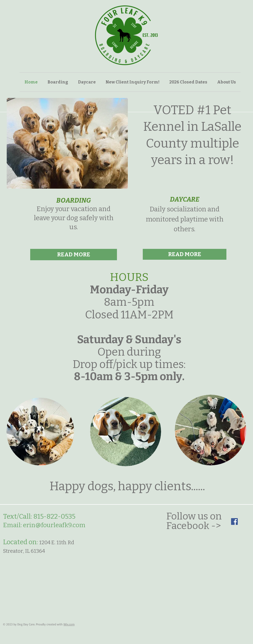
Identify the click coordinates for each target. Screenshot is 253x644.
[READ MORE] (74, 255)
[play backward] (13, 143)
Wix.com (69, 624)
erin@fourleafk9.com (54, 525)
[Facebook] (234, 522)
